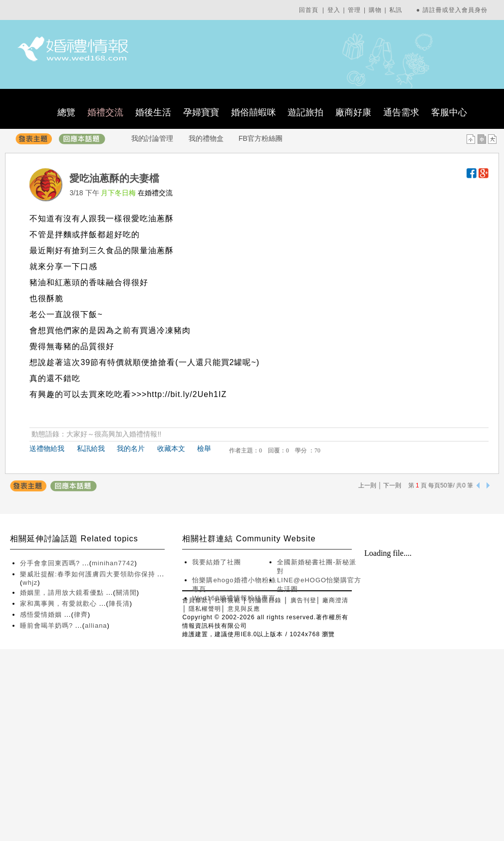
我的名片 (131, 448)
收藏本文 (171, 448)
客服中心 (449, 112)
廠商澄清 (335, 600)
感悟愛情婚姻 (42, 615)
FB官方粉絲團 (260, 138)
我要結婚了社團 (217, 562)
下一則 (392, 485)
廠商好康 (353, 112)
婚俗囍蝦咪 (253, 112)
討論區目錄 (265, 600)
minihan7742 (113, 563)
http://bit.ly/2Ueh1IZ (187, 394)
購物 (375, 10)
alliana (96, 626)
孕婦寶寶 (201, 112)
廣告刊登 (303, 600)
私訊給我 (91, 448)
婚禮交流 (105, 112)
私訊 (396, 10)
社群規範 (228, 600)
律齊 (81, 615)
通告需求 (401, 112)
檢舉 (204, 448)
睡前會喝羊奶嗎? (48, 626)
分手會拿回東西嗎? (51, 563)
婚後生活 (153, 112)
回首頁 (309, 10)
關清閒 (126, 593)
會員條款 (195, 600)
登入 (334, 10)
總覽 (66, 112)
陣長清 (119, 604)
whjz (30, 583)
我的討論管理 (152, 138)
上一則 (367, 485)
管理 (354, 10)
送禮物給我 (47, 448)
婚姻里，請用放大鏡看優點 (63, 593)
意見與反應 (244, 609)
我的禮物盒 (206, 138)
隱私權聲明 (205, 609)
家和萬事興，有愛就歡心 (60, 604)
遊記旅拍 (305, 112)
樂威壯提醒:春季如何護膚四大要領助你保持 (89, 574)
